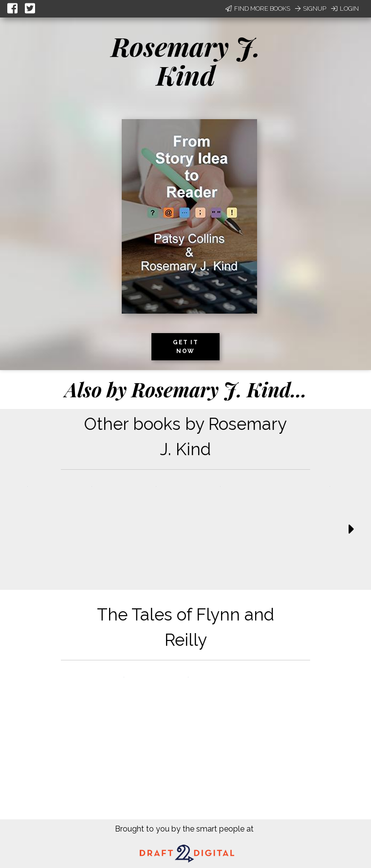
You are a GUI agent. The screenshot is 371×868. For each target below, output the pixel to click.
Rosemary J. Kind (186, 61)
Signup (311, 9)
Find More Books (258, 9)
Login (345, 9)
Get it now (185, 347)
